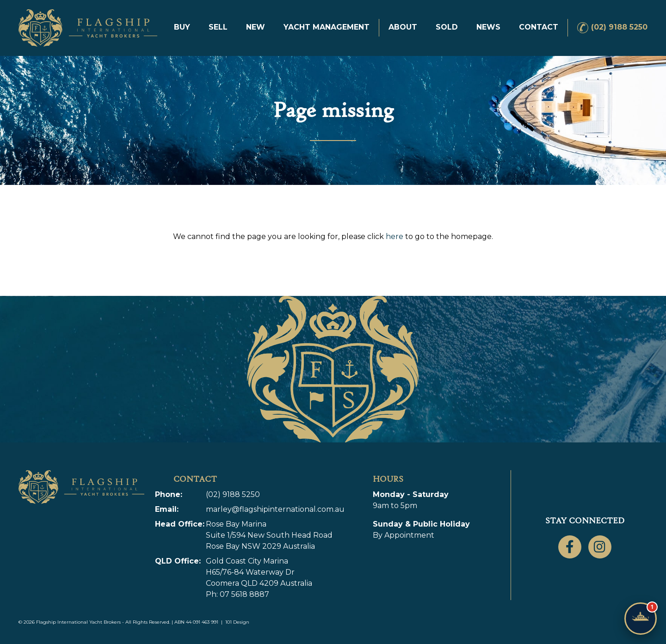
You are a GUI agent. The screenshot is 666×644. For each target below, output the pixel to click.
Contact (539, 27)
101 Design (237, 622)
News (488, 27)
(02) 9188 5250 (619, 27)
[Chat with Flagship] (641, 619)
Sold (447, 27)
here (395, 236)
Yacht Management (327, 27)
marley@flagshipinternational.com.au (275, 509)
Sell (218, 27)
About (403, 27)
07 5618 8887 (244, 594)
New (256, 27)
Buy (182, 27)
